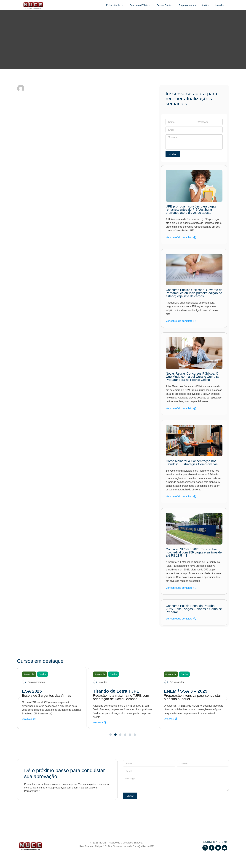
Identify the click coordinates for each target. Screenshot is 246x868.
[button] (19, 699)
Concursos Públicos (140, 5)
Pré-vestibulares (115, 5)
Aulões (206, 5)
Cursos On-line (164, 5)
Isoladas (220, 5)
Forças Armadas (187, 5)
